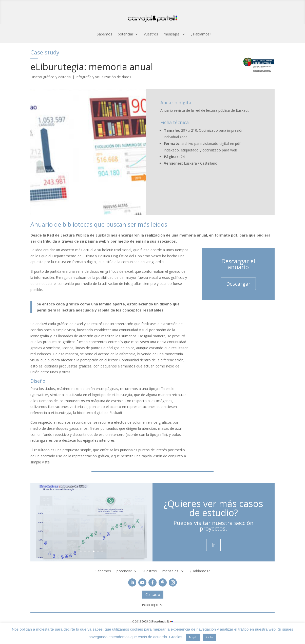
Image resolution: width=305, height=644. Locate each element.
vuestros (151, 34)
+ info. (209, 637)
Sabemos (104, 34)
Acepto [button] (193, 637)
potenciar (126, 34)
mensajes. (172, 34)
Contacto (152, 595)
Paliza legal (150, 605)
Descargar (238, 284)
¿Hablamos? (201, 34)
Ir (213, 545)
